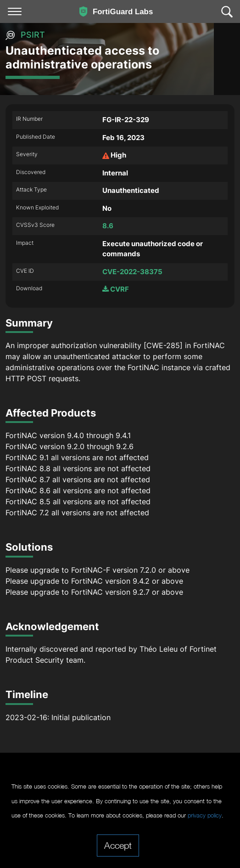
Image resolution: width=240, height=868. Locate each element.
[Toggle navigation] (15, 11)
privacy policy (205, 815)
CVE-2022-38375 (132, 272)
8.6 (108, 226)
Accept (118, 845)
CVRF (116, 289)
